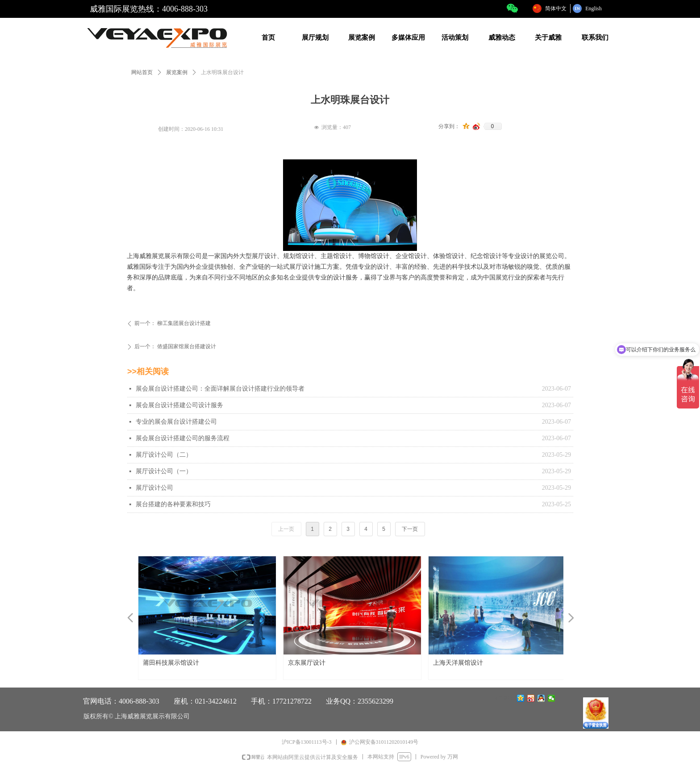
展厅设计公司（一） (164, 471)
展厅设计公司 (154, 488)
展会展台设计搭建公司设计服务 (179, 405)
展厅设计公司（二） (164, 455)
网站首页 (142, 72)
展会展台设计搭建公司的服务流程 (183, 438)
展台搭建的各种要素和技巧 (173, 504)
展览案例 (177, 72)
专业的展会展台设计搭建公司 (176, 422)
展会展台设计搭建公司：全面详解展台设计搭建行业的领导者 (220, 389)
